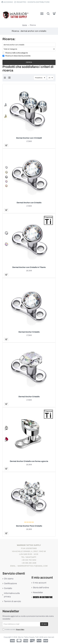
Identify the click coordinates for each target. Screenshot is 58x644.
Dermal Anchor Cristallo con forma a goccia (29, 461)
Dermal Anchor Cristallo (29, 332)
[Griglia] (5, 78)
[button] (6, 145)
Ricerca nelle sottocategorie (15, 53)
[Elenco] (9, 78)
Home (25, 25)
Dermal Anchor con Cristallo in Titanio (29, 267)
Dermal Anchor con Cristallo (29, 203)
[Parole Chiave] (29, 45)
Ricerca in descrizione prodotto (17, 56)
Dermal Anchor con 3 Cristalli (29, 138)
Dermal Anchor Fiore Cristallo (29, 526)
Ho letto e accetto (14, 630)
